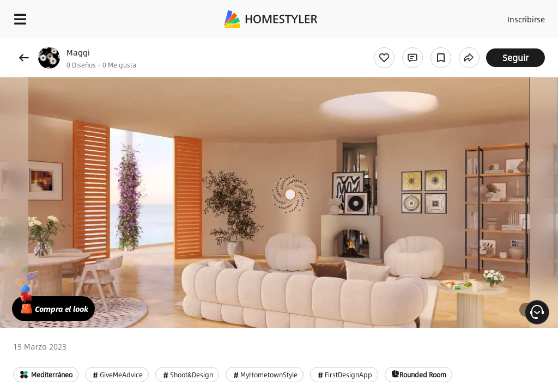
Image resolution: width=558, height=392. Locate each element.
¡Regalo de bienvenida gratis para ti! (439, 46)
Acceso (482, 16)
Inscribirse (524, 16)
